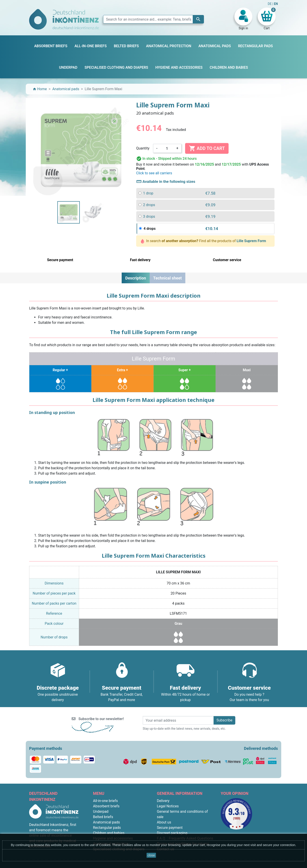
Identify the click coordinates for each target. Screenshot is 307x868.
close (151, 855)
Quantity (143, 148)
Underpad (101, 811)
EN (276, 4)
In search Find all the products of (204, 241)
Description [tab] (136, 278)
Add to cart (207, 148)
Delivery (163, 801)
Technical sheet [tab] (168, 278)
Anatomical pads (106, 822)
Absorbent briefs (106, 806)
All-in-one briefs (105, 801)
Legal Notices (168, 806)
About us (164, 822)
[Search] (153, 19)
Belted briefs (103, 817)
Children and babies (109, 833)
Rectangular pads (107, 828)
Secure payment (170, 828)
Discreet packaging (172, 833)
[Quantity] (167, 148)
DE (270, 4)
